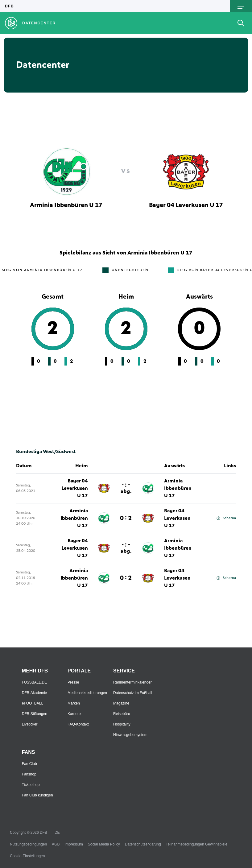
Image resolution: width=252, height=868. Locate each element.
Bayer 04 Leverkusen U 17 (75, 488)
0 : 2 (126, 518)
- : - (126, 488)
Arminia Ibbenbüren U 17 (178, 488)
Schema (226, 518)
